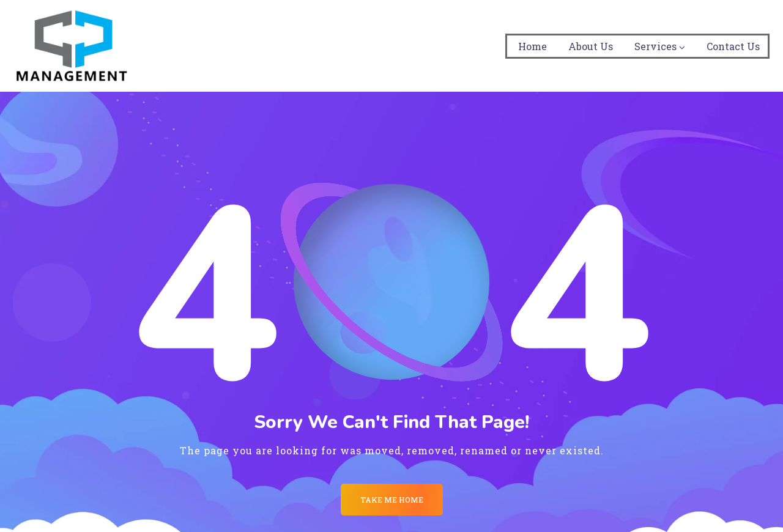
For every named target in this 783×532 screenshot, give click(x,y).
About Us (591, 46)
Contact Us (733, 46)
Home (533, 46)
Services (655, 46)
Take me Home (392, 500)
